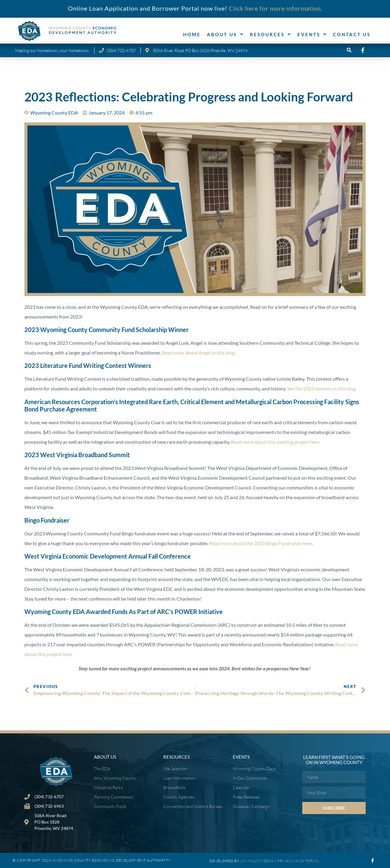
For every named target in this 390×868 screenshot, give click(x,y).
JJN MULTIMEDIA (257, 861)
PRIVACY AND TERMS (298, 861)
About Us (225, 34)
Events (312, 34)
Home (192, 34)
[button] (349, 50)
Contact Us (352, 34)
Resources (271, 34)
